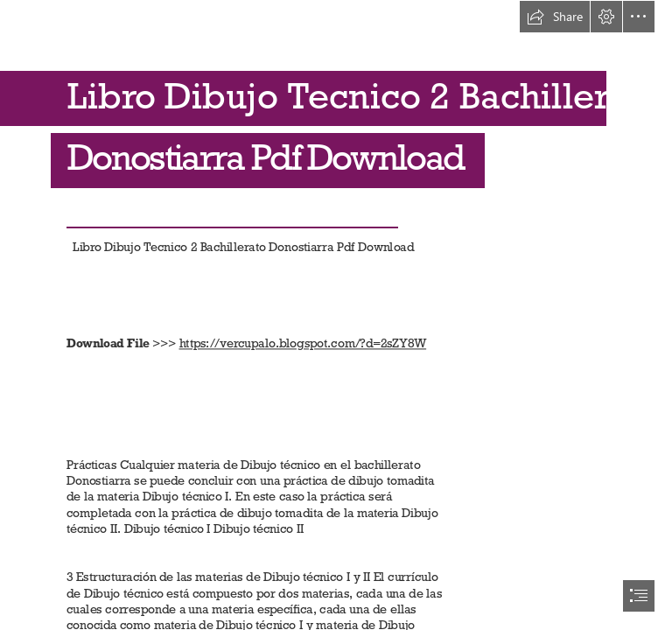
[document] (336, 315)
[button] (555, 17)
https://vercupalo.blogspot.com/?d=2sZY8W (302, 343)
